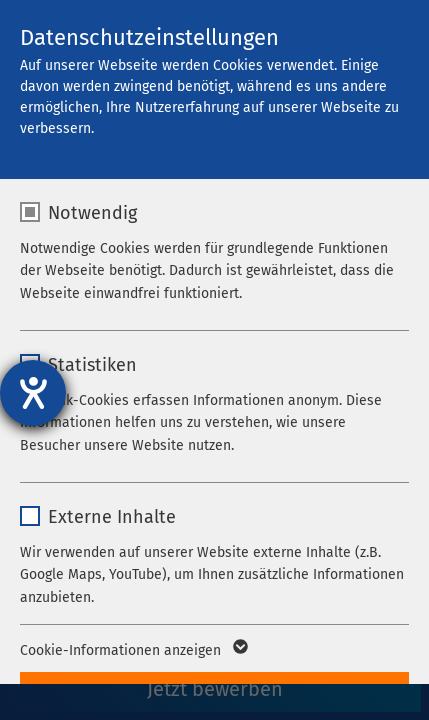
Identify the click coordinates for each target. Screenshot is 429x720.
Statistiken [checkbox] (92, 365)
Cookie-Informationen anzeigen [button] (132, 651)
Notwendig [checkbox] (92, 213)
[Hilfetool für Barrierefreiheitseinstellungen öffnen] (33, 393)
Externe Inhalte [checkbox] (112, 517)
